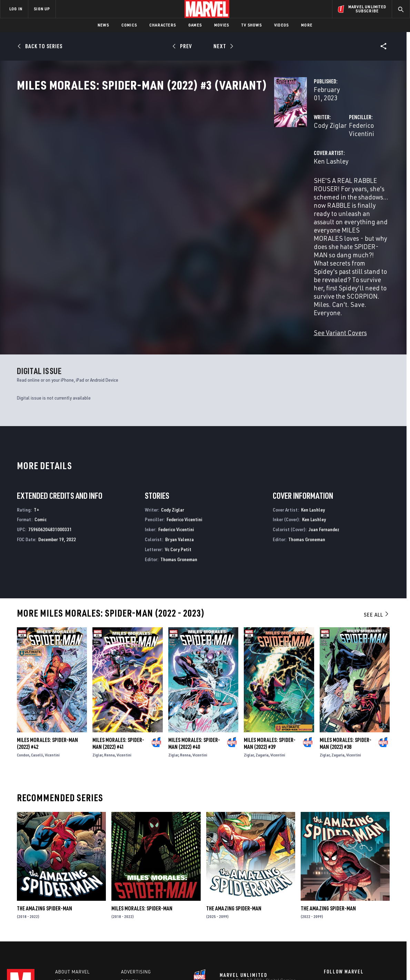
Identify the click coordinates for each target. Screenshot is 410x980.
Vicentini (52, 669)
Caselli (37, 669)
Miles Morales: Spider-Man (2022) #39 (270, 658)
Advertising (136, 888)
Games (195, 25)
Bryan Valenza (179, 454)
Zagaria (262, 669)
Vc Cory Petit (178, 464)
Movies (222, 25)
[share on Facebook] (327, 906)
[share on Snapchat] (346, 920)
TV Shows (252, 25)
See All (377, 529)
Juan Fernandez (324, 444)
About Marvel (72, 888)
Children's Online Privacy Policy (227, 964)
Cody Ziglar (150, 147)
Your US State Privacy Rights (120, 964)
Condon (23, 669)
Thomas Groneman (179, 474)
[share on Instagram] (365, 905)
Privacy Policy (74, 964)
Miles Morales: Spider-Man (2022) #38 (346, 658)
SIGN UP (42, 9)
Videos (281, 25)
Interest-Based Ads (324, 964)
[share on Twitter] (346, 905)
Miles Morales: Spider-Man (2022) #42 (47, 658)
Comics (129, 25)
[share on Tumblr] (384, 905)
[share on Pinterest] (365, 920)
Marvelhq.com (139, 908)
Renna (109, 669)
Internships (70, 918)
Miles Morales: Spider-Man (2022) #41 (118, 658)
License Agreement (281, 964)
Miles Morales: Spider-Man (142, 823)
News (103, 25)
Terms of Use (43, 964)
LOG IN (16, 9)
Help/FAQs (68, 898)
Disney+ (131, 898)
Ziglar (97, 669)
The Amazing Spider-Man (44, 823)
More (307, 25)
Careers (66, 908)
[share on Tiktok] (327, 935)
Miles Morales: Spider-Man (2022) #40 (194, 658)
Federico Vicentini (285, 147)
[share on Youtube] (327, 920)
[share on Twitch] (384, 920)
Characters (163, 25)
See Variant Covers (160, 247)
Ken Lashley (151, 175)
